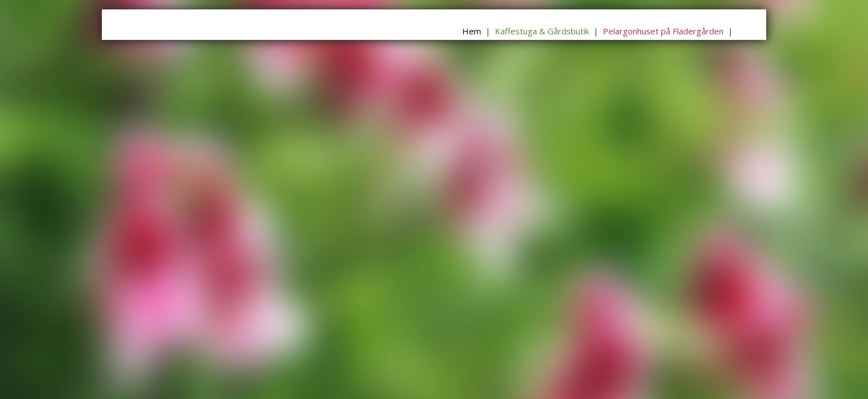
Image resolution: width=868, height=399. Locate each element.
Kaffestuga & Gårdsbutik (542, 31)
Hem (472, 31)
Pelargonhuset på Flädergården (663, 31)
